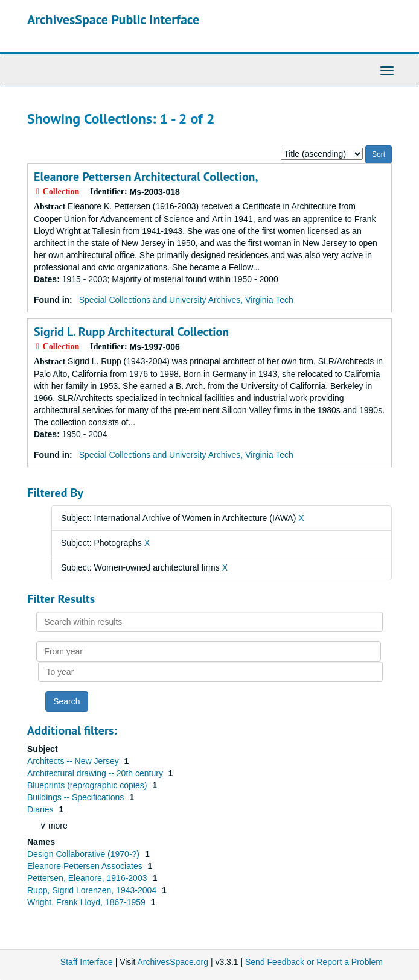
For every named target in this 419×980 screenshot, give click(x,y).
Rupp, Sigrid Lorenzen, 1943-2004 (93, 890)
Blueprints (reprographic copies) (88, 785)
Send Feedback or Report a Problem (314, 962)
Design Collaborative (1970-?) (85, 854)
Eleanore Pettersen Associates (86, 866)
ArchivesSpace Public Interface (113, 19)
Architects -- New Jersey (74, 761)
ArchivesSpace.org (173, 962)
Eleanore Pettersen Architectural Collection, (146, 177)
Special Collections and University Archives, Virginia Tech (186, 300)
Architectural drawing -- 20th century (96, 773)
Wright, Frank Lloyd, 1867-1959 (88, 902)
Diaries (41, 809)
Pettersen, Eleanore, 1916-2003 (88, 878)
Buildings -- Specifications (77, 797)
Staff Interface (87, 962)
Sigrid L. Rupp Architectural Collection (131, 332)
